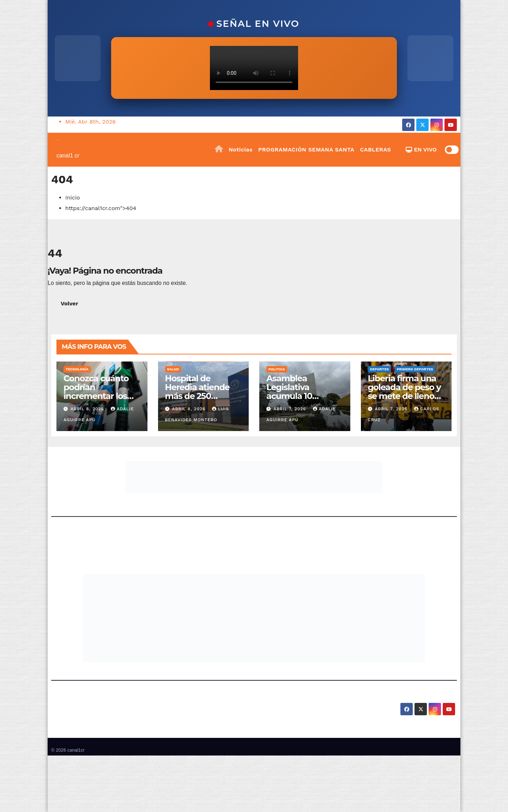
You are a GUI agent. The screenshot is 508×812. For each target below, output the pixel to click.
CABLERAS (375, 150)
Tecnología (77, 369)
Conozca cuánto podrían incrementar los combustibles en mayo (97, 396)
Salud (173, 369)
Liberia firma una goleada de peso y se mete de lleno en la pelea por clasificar (404, 396)
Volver (69, 303)
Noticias (241, 150)
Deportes (380, 369)
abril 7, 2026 (291, 409)
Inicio (73, 198)
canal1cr (58, 139)
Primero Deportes (415, 369)
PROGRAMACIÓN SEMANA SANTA (306, 150)
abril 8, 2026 (88, 409)
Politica (277, 369)
